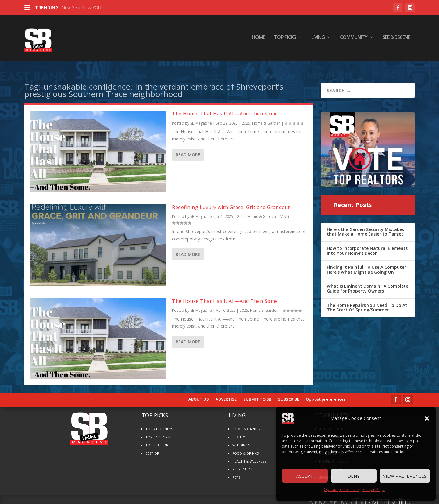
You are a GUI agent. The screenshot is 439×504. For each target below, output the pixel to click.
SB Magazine (201, 115)
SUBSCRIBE (289, 392)
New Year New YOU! (82, 7)
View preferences (405, 476)
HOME (258, 39)
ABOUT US (199, 392)
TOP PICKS (285, 39)
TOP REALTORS (158, 437)
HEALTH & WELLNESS (249, 453)
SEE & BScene (396, 39)
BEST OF (152, 445)
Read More (188, 147)
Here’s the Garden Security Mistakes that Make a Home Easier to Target (365, 224)
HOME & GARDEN (246, 421)
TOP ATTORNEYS (159, 421)
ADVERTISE (226, 392)
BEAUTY (239, 429)
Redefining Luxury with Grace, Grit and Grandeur (231, 199)
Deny (354, 476)
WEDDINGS (241, 437)
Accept (305, 476)
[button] (427, 418)
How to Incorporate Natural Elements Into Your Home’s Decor (367, 243)
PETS (236, 469)
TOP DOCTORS (157, 429)
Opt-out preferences (342, 490)
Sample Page (374, 490)
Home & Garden (266, 115)
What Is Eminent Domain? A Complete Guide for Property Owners (368, 280)
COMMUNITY (354, 39)
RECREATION (243, 461)
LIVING (318, 39)
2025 (246, 115)
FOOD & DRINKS (245, 445)
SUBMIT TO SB (257, 392)
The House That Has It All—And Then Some (225, 106)
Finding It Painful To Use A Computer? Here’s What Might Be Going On (368, 262)
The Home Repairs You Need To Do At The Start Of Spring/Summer (367, 300)
